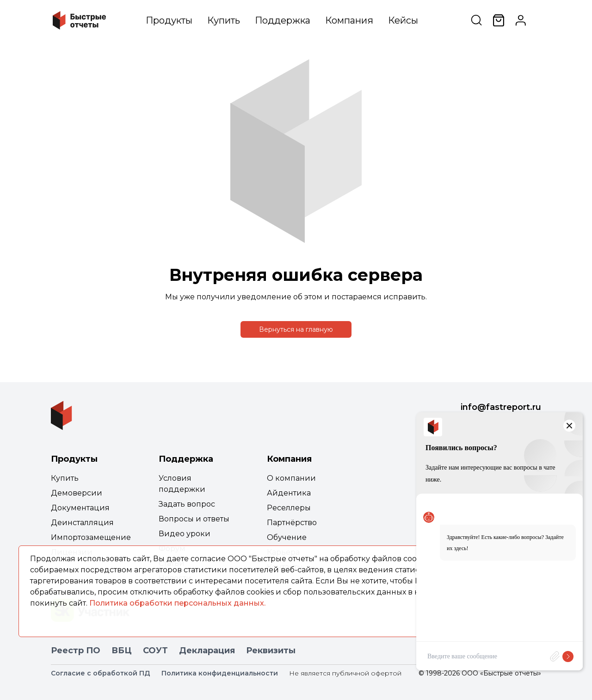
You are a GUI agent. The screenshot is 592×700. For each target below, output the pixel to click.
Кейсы (403, 20)
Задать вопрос (187, 504)
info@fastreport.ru (501, 407)
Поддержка (283, 20)
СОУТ (155, 650)
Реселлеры (289, 508)
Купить (224, 20)
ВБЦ (122, 650)
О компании (291, 478)
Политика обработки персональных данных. (177, 603)
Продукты (169, 20)
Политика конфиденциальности (220, 673)
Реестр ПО (76, 650)
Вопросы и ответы (194, 519)
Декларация (207, 650)
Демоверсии (77, 493)
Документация (80, 508)
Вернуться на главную (296, 329)
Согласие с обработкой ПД (101, 673)
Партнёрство (292, 523)
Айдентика (289, 493)
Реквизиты (271, 650)
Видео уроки (185, 534)
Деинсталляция (82, 523)
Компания (349, 20)
